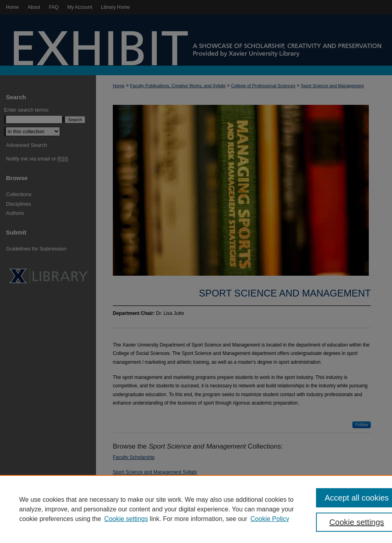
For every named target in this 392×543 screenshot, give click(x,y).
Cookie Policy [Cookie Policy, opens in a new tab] (270, 519)
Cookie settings (126, 519)
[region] (196, 509)
